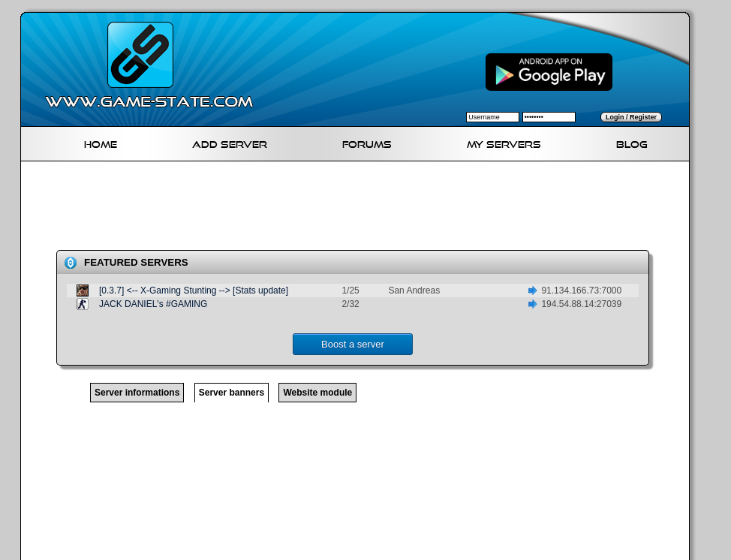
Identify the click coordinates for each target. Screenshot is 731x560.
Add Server (230, 142)
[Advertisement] (361, 209)
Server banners (232, 393)
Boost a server (353, 344)
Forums (367, 142)
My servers (504, 142)
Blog (632, 142)
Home (101, 142)
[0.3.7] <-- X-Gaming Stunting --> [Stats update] (194, 291)
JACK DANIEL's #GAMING (153, 304)
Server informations (137, 393)
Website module (317, 393)
